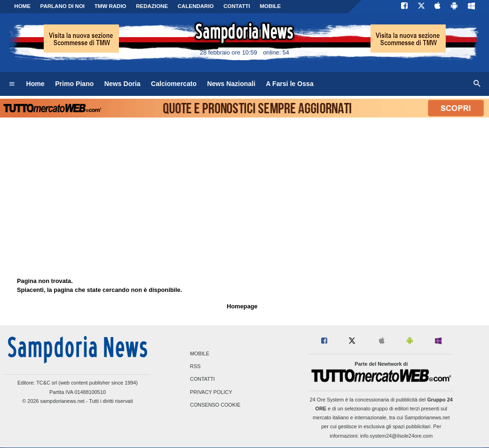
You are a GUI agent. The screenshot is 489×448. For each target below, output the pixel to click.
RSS (195, 367)
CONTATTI (237, 6)
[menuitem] (12, 84)
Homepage (242, 306)
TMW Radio (110, 6)
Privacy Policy (211, 392)
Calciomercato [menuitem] (174, 84)
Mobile (200, 354)
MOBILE (270, 6)
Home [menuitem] (35, 84)
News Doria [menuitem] (122, 84)
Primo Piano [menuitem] (74, 84)
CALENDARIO (196, 6)
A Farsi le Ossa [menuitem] (290, 84)
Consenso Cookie (215, 405)
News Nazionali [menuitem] (232, 84)
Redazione (152, 6)
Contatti (202, 379)
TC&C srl (47, 383)
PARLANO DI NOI (63, 6)
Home (22, 6)
